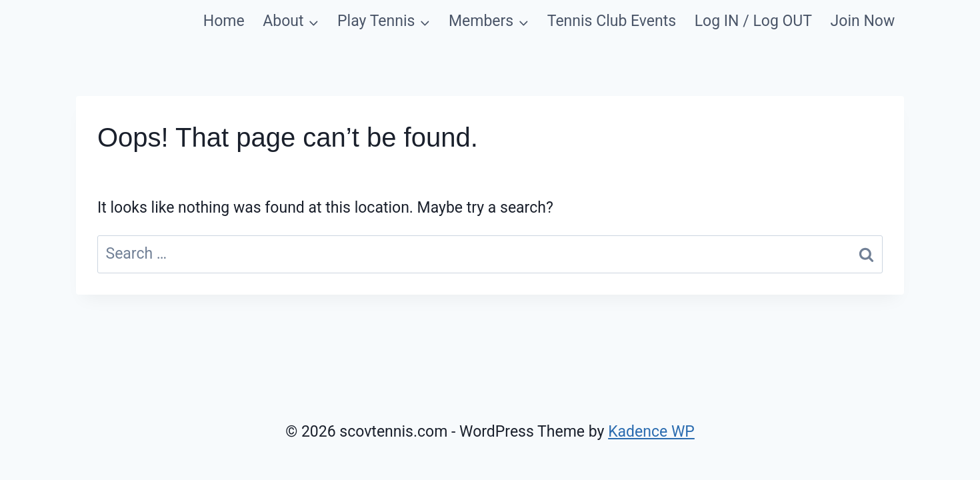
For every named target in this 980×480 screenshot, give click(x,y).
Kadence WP (651, 432)
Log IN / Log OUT (753, 21)
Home (224, 21)
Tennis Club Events (612, 21)
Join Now (863, 21)
